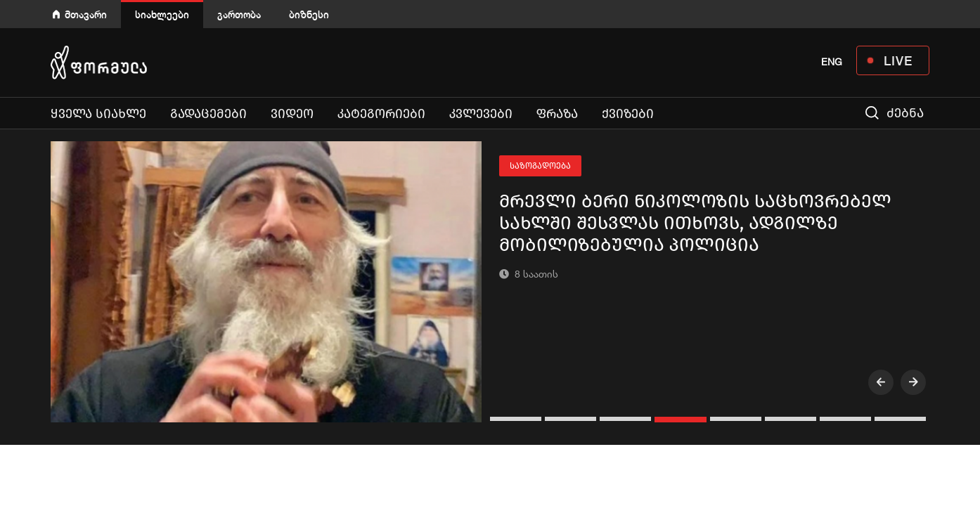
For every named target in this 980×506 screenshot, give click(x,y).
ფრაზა (557, 114)
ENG (832, 62)
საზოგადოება (540, 166)
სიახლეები (162, 14)
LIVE (898, 60)
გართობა (239, 14)
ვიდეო (292, 114)
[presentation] (881, 382)
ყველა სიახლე (98, 114)
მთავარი (86, 14)
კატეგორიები (381, 114)
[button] (517, 419)
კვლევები (481, 114)
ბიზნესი (309, 14)
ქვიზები (628, 114)
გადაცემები (208, 114)
